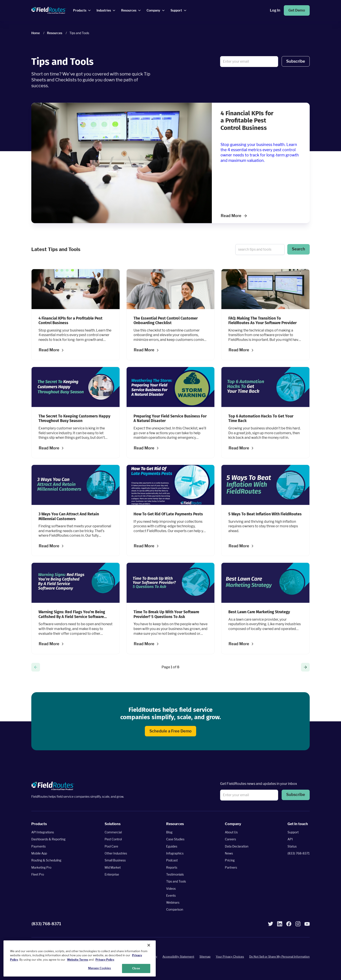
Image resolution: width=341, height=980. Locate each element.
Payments (38, 846)
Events (171, 895)
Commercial (113, 832)
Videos (171, 888)
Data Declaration (237, 846)
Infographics (175, 853)
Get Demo (297, 10)
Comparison (175, 909)
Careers (230, 839)
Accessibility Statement (178, 957)
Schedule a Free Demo (170, 731)
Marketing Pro (41, 867)
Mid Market (113, 867)
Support (293, 832)
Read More (234, 216)
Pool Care (111, 846)
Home (36, 33)
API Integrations (43, 832)
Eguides (172, 846)
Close (136, 968)
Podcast (172, 860)
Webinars (173, 902)
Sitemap (205, 957)
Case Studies (175, 839)
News (229, 853)
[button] (296, 62)
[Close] (149, 945)
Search (298, 249)
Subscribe (296, 61)
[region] (80, 958)
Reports (172, 867)
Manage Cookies (100, 968)
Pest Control (113, 839)
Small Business (115, 860)
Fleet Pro (38, 874)
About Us (231, 832)
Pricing (230, 860)
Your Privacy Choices (230, 957)
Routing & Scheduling (46, 860)
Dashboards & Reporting (48, 839)
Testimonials (175, 874)
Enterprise (112, 874)
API (290, 839)
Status (292, 846)
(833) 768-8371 (299, 853)
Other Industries (116, 853)
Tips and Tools (176, 881)
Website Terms (78, 960)
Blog (169, 832)
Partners (231, 867)
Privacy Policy (105, 960)
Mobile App (39, 853)
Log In (275, 10)
